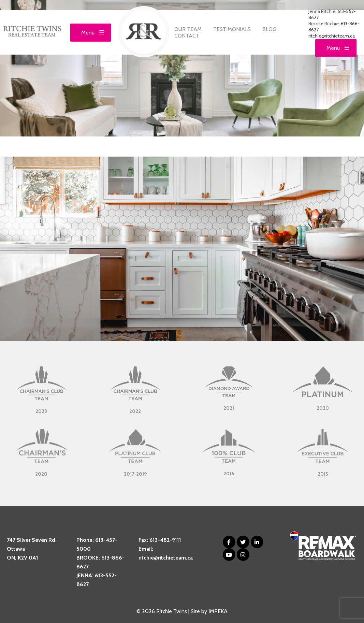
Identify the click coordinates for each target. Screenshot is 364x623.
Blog (269, 29)
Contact (187, 36)
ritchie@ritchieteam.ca (332, 36)
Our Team (188, 29)
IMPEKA (218, 611)
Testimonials (232, 29)
